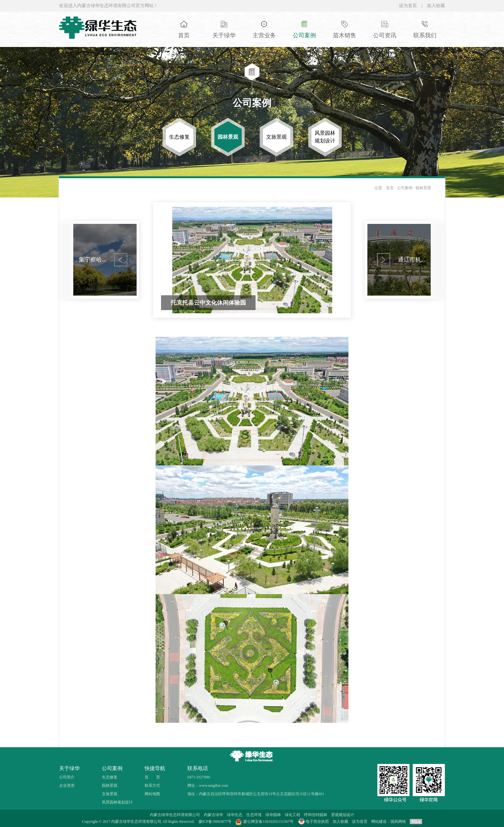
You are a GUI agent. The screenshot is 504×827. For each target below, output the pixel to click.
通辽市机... (412, 260)
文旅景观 (110, 794)
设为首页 (408, 6)
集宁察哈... (93, 260)
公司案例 (405, 188)
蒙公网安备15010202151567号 (268, 822)
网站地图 (152, 794)
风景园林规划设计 (117, 802)
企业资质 (67, 786)
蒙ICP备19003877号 (215, 822)
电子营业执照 (313, 822)
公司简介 (67, 777)
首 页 (152, 777)
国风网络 (398, 822)
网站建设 (379, 822)
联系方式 (152, 786)
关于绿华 (69, 768)
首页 (390, 188)
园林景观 (423, 188)
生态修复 (110, 777)
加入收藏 (436, 6)
